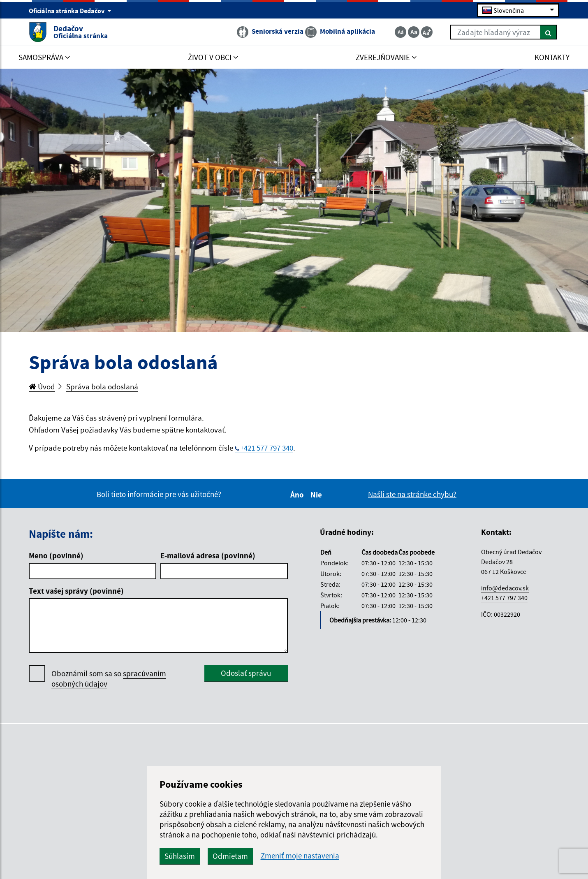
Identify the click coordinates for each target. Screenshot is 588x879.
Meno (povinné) (56, 555)
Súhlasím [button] (180, 856)
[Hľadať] (549, 32)
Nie (317, 495)
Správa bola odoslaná (102, 386)
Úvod (42, 386)
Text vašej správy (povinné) (76, 591)
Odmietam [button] (230, 856)
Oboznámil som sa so (109, 679)
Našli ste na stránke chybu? (412, 494)
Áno (298, 495)
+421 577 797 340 (267, 448)
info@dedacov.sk (505, 588)
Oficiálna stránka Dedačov (70, 11)
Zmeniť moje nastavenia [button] (300, 856)
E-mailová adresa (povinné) (208, 555)
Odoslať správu (246, 673)
